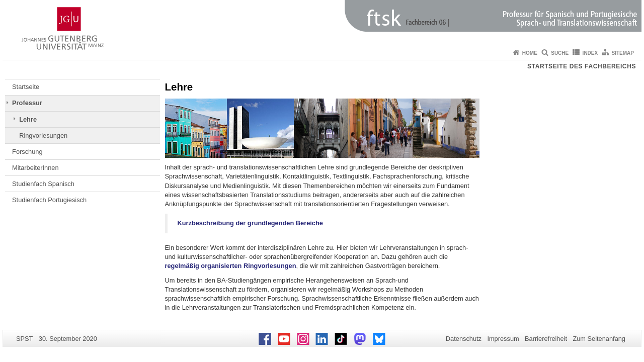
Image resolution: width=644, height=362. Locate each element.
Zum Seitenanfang (599, 339)
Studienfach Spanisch (43, 184)
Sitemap (623, 53)
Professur (27, 103)
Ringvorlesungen (43, 135)
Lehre (28, 119)
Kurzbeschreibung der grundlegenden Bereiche (250, 223)
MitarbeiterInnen (35, 168)
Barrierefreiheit (546, 339)
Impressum (503, 339)
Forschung (27, 152)
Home (530, 53)
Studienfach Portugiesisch (49, 200)
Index (590, 53)
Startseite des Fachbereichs (582, 66)
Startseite (26, 87)
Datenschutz (464, 339)
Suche (560, 53)
